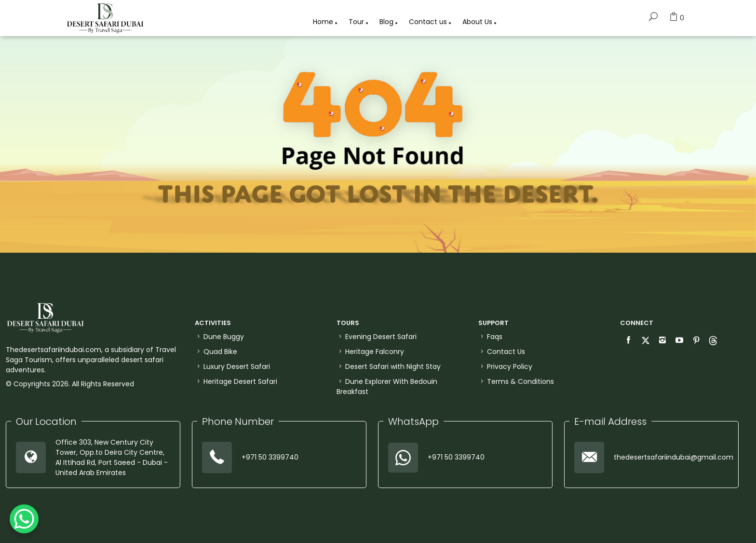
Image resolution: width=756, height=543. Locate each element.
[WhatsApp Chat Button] (24, 519)
